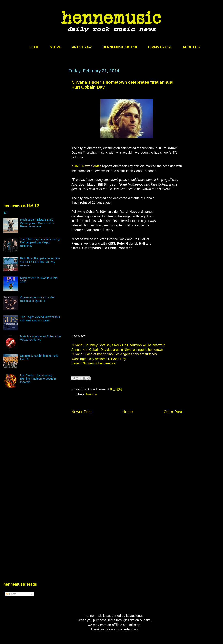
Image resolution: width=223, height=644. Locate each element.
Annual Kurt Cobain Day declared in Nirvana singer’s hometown (117, 350)
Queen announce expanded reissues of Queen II (38, 299)
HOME (34, 47)
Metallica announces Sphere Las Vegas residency (41, 338)
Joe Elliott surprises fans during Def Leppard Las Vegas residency (40, 243)
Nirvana (92, 394)
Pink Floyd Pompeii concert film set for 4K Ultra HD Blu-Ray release (40, 262)
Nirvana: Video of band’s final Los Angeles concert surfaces (114, 354)
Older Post (173, 412)
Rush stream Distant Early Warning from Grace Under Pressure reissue (37, 223)
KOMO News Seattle (86, 166)
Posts (11, 594)
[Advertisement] (34, 107)
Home (128, 412)
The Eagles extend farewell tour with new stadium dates (40, 319)
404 (6, 213)
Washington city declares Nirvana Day (99, 359)
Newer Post (81, 412)
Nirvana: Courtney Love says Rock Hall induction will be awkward (118, 345)
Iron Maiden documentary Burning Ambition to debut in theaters (38, 379)
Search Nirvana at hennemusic (94, 363)
